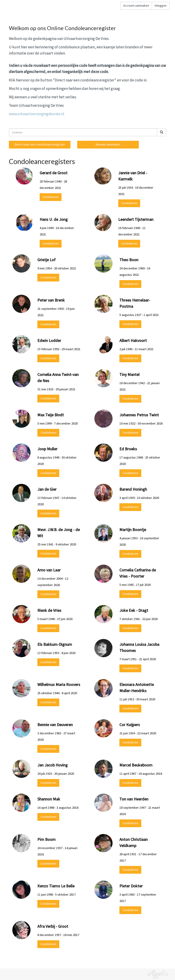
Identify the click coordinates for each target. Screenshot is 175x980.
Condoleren (51, 197)
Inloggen (161, 5)
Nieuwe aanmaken (108, 144)
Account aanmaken (136, 5)
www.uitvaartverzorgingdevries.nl (37, 114)
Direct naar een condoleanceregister (40, 144)
